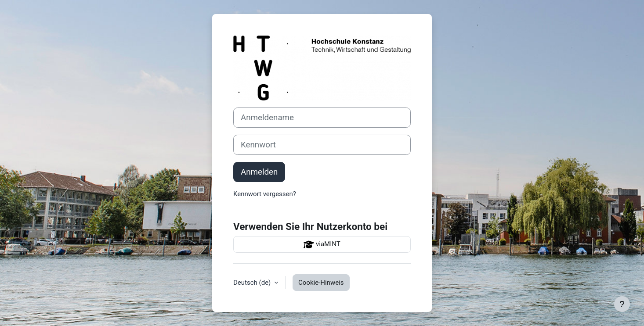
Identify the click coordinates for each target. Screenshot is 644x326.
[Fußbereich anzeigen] (622, 304)
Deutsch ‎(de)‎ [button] (253, 283)
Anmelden (259, 172)
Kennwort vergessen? (265, 194)
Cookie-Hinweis (321, 283)
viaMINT (322, 244)
